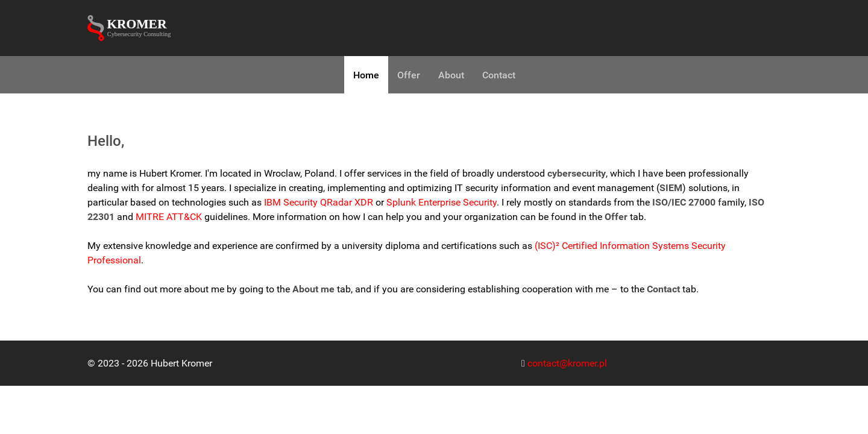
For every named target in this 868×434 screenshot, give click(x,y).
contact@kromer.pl (567, 363)
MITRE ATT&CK (169, 217)
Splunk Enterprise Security (442, 202)
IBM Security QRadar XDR (319, 202)
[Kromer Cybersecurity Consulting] (133, 28)
